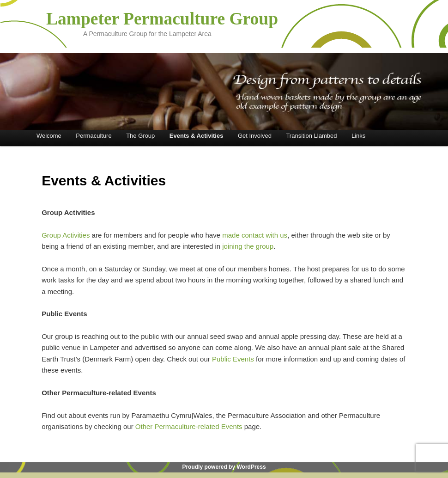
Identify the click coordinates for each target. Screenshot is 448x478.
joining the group (248, 246)
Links (358, 136)
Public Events (233, 359)
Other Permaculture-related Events (190, 426)
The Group (140, 136)
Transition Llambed (311, 136)
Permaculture (94, 136)
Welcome (49, 136)
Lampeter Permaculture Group (162, 19)
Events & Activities (197, 136)
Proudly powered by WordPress (224, 467)
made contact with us (255, 235)
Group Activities (67, 235)
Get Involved (255, 136)
